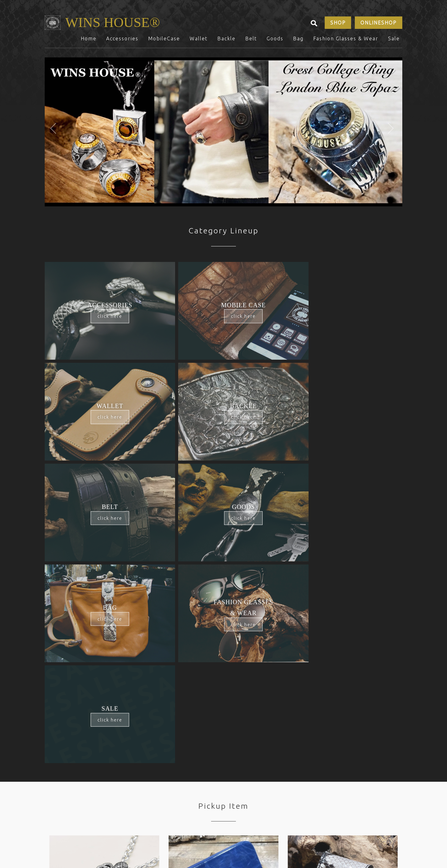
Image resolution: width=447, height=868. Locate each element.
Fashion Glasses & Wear (346, 41)
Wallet (199, 41)
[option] (223, 135)
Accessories (122, 41)
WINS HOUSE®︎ (119, 24)
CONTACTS (127, 792)
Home (89, 41)
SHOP (336, 24)
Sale (394, 41)
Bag (298, 41)
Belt (251, 41)
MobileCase (164, 41)
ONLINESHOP (378, 24)
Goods (275, 41)
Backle (226, 41)
